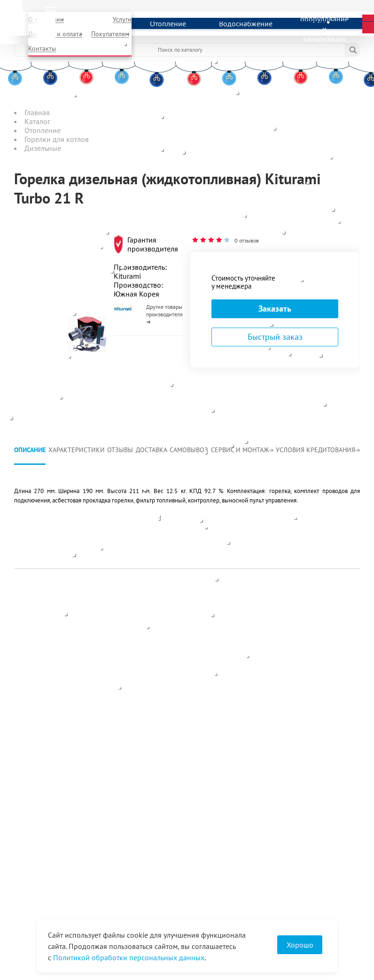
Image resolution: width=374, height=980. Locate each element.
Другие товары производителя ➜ (164, 314)
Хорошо (300, 945)
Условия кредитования (318, 450)
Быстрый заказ (275, 337)
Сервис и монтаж (242, 450)
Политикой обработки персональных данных (129, 957)
